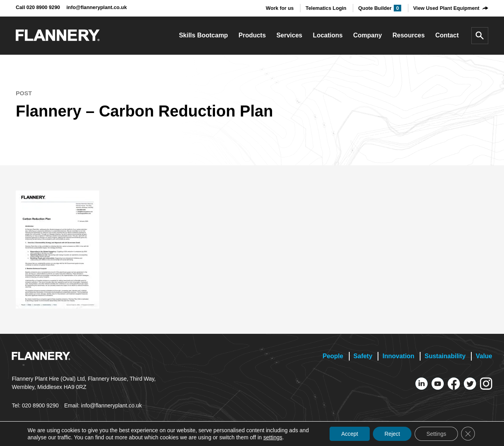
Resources (409, 35)
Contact (447, 35)
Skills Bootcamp (203, 35)
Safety (363, 356)
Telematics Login (326, 8)
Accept (348, 434)
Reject (391, 434)
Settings (436, 434)
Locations (328, 35)
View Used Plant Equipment (446, 8)
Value (484, 356)
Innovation (398, 356)
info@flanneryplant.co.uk (97, 7)
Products (252, 35)
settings (273, 437)
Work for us (280, 8)
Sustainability (445, 356)
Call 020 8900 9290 (38, 7)
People (333, 356)
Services (289, 35)
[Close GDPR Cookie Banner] (468, 434)
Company (368, 35)
